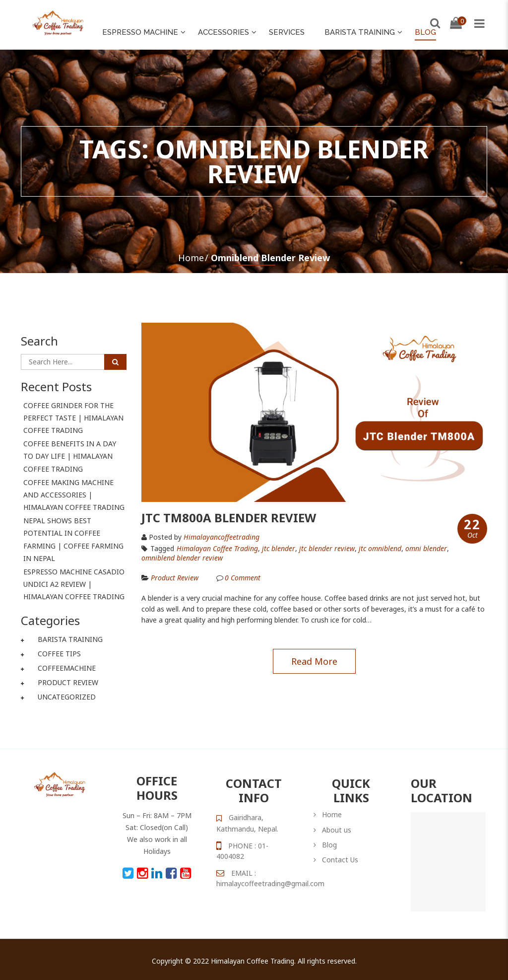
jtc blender (279, 549)
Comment (243, 578)
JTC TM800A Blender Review (229, 518)
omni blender (426, 549)
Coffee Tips (59, 654)
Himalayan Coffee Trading (217, 549)
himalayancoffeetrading (222, 537)
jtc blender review (327, 549)
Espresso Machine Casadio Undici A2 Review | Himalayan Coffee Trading (74, 584)
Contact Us (340, 860)
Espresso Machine (140, 32)
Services (287, 32)
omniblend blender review (182, 558)
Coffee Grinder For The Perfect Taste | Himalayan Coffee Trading (73, 418)
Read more (314, 661)
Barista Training (360, 32)
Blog (425, 32)
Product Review (68, 682)
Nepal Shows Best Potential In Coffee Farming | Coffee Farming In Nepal (73, 539)
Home (191, 258)
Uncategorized (67, 697)
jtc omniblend (380, 549)
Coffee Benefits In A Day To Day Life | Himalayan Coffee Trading (70, 456)
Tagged (158, 548)
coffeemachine (67, 668)
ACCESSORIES (223, 32)
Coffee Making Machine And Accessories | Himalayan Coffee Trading (74, 495)
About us (337, 830)
